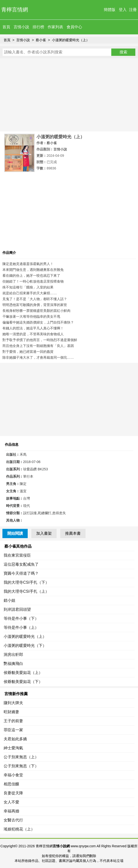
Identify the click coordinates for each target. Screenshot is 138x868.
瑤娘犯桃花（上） (19, 829)
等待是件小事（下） (21, 618)
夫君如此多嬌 (15, 739)
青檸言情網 (15, 10)
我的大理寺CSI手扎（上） (26, 591)
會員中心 (74, 27)
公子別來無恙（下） (21, 766)
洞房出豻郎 (13, 655)
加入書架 (44, 533)
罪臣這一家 (13, 730)
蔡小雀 (41, 40)
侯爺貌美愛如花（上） (23, 673)
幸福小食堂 (13, 775)
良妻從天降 (13, 793)
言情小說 (21, 27)
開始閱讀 (15, 533)
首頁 (6, 27)
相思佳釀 (11, 784)
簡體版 (110, 10)
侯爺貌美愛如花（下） (23, 682)
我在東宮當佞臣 (17, 555)
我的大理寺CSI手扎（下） (26, 582)
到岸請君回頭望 (17, 609)
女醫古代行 (13, 820)
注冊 (133, 10)
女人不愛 (11, 802)
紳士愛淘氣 (13, 748)
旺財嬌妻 (11, 712)
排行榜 (38, 27)
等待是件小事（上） (21, 627)
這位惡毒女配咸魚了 (21, 564)
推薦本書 (73, 533)
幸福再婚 (11, 811)
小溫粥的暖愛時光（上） (71, 40)
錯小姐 (9, 600)
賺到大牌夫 (13, 703)
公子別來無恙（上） (21, 757)
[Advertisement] (69, 95)
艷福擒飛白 (13, 664)
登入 (123, 10)
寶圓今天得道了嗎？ (21, 573)
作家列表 (55, 27)
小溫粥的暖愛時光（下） (25, 646)
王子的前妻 (13, 721)
